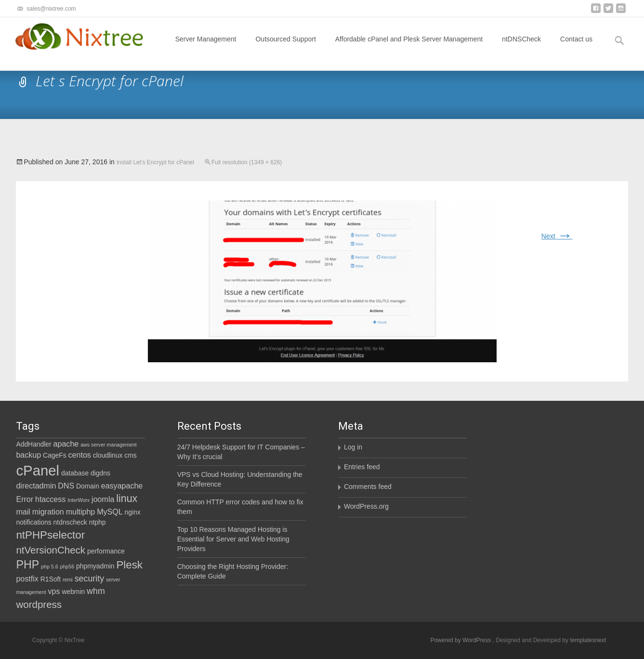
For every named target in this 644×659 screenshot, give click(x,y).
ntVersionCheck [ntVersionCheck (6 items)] (51, 550)
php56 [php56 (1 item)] (67, 567)
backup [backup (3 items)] (28, 455)
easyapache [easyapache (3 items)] (122, 486)
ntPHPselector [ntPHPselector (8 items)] (50, 535)
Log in (353, 447)
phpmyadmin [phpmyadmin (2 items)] (95, 566)
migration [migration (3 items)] (48, 512)
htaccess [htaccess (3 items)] (50, 499)
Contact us (576, 48)
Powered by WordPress (461, 640)
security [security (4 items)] (89, 579)
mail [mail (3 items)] (23, 512)
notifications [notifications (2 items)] (33, 522)
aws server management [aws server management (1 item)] (109, 445)
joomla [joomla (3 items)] (103, 499)
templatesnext (588, 640)
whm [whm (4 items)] (96, 591)
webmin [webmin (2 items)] (73, 592)
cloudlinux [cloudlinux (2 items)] (108, 455)
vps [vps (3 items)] (54, 591)
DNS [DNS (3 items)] (66, 486)
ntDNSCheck (521, 48)
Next (557, 236)
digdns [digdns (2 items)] (100, 473)
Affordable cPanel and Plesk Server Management (409, 48)
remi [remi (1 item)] (68, 580)
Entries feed (362, 467)
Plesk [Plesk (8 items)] (129, 565)
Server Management (206, 48)
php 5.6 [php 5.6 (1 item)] (50, 567)
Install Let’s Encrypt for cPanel (155, 162)
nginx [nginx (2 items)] (133, 512)
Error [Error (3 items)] (25, 499)
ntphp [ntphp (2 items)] (98, 522)
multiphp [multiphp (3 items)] (81, 512)
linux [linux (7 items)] (127, 499)
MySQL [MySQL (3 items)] (110, 512)
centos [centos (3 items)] (80, 455)
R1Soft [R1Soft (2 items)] (51, 579)
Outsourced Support (285, 48)
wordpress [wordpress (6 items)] (39, 604)
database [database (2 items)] (75, 473)
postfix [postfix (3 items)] (27, 579)
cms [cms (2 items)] (130, 455)
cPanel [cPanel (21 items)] (38, 470)
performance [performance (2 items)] (106, 551)
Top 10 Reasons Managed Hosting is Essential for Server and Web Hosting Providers (233, 539)
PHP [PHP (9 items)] (27, 565)
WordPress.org (366, 506)
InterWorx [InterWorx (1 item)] (79, 500)
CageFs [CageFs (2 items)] (55, 455)
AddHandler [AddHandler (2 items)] (33, 444)
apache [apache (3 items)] (66, 444)
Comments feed (368, 487)
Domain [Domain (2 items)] (88, 486)
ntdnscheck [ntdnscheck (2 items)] (70, 522)
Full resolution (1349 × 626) (247, 162)
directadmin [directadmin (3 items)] (36, 486)
